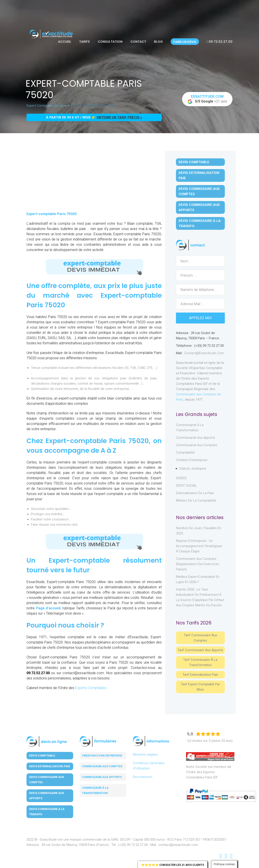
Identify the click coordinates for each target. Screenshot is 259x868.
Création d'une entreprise (102, 756)
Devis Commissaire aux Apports (199, 207)
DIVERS (181, 478)
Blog (158, 42)
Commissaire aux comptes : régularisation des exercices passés (198, 564)
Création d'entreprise (192, 460)
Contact (138, 42)
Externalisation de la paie (195, 493)
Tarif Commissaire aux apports (200, 650)
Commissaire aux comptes (102, 766)
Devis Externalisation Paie (199, 175)
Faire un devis (185, 42)
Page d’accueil (48, 608)
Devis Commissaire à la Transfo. (200, 223)
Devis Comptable (194, 162)
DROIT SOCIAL (186, 486)
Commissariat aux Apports (196, 438)
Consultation (110, 42)
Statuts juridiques (193, 468)
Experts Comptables (91, 688)
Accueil (65, 42)
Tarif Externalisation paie (200, 675)
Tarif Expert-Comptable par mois (200, 687)
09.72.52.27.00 (220, 42)
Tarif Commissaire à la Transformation (200, 662)
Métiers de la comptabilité (196, 500)
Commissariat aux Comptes (197, 445)
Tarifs (84, 42)
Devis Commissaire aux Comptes (199, 191)
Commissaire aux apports (102, 777)
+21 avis (207, 99)
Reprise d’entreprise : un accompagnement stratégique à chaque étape (199, 546)
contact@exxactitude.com (204, 353)
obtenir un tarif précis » (119, 117)
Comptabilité (185, 453)
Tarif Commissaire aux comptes (200, 638)
